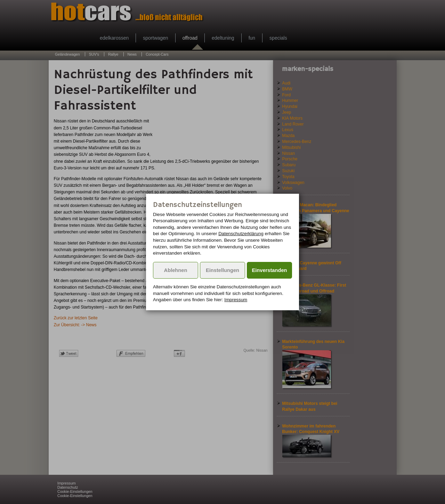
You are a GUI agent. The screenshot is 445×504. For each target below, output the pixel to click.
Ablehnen (176, 270)
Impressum (236, 300)
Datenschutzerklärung (241, 234)
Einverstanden (270, 270)
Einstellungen (222, 270)
